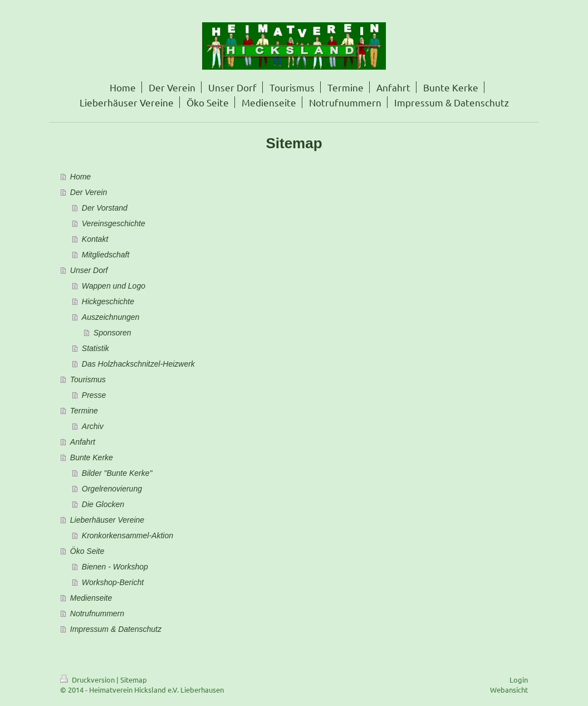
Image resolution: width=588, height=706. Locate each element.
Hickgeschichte (108, 301)
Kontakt (95, 239)
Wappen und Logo (114, 286)
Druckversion (88, 680)
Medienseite (91, 598)
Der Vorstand (105, 208)
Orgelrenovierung (112, 489)
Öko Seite (87, 551)
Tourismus (88, 379)
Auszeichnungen (111, 317)
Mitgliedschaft (106, 255)
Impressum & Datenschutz (116, 629)
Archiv (93, 426)
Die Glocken (103, 504)
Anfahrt (83, 442)
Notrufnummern (97, 614)
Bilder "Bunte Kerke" (117, 473)
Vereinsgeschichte (114, 223)
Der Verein (89, 192)
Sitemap (134, 680)
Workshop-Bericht (113, 582)
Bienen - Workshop (115, 567)
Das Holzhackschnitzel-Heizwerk (138, 364)
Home (80, 177)
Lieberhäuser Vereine (107, 520)
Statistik (95, 348)
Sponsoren (112, 333)
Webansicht (509, 690)
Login (519, 680)
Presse (94, 395)
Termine (84, 411)
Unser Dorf (89, 270)
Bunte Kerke (92, 457)
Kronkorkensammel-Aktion (128, 535)
